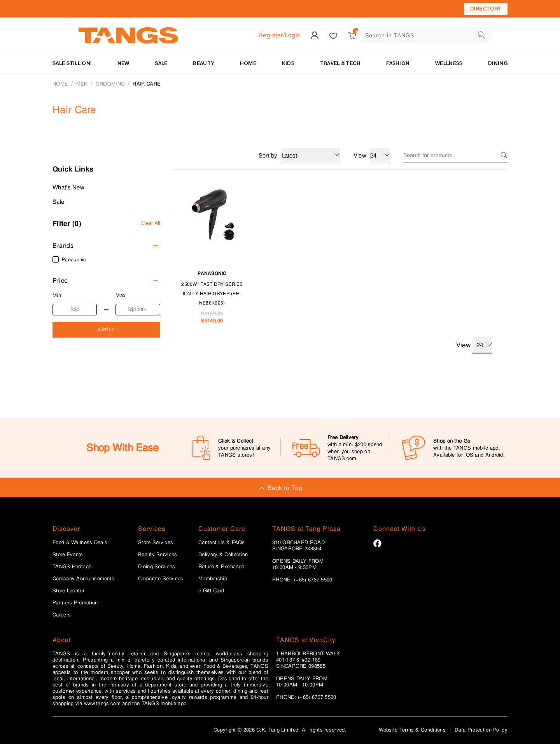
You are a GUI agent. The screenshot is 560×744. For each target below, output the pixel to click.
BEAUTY (204, 63)
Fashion (398, 63)
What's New (68, 187)
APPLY (106, 330)
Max (121, 295)
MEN (82, 84)
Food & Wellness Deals (80, 543)
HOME (248, 63)
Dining (498, 63)
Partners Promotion (75, 603)
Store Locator (68, 591)
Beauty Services (158, 555)
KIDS (288, 63)
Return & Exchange (221, 567)
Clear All (151, 223)
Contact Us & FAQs (221, 543)
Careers (62, 615)
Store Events (68, 555)
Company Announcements (83, 579)
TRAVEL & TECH (340, 63)
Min (57, 295)
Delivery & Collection (223, 555)
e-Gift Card (211, 591)
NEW (123, 63)
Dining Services (157, 567)
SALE (161, 63)
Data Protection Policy (481, 730)
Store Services (156, 543)
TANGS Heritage (72, 567)
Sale (58, 202)
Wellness (449, 63)
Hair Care (147, 84)
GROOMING (110, 84)
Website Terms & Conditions (412, 730)
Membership (213, 579)
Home (60, 84)
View (474, 346)
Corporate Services (161, 579)
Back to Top (280, 488)
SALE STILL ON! (72, 63)
